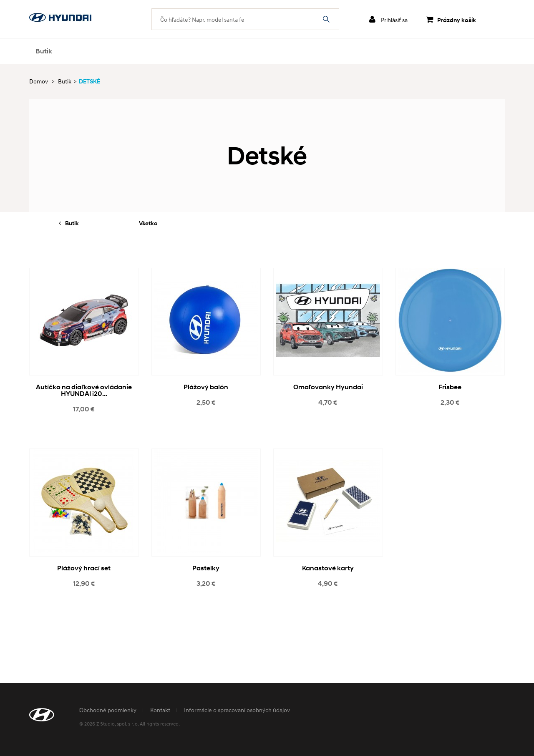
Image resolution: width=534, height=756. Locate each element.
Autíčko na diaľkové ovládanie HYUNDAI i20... (84, 390)
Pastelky (206, 568)
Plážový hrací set (84, 568)
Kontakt (160, 710)
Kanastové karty (328, 568)
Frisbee (450, 387)
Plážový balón (206, 387)
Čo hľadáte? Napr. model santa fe (326, 19)
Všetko (148, 223)
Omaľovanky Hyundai (328, 387)
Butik (44, 51)
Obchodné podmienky (108, 710)
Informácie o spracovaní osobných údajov (237, 710)
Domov (39, 81)
